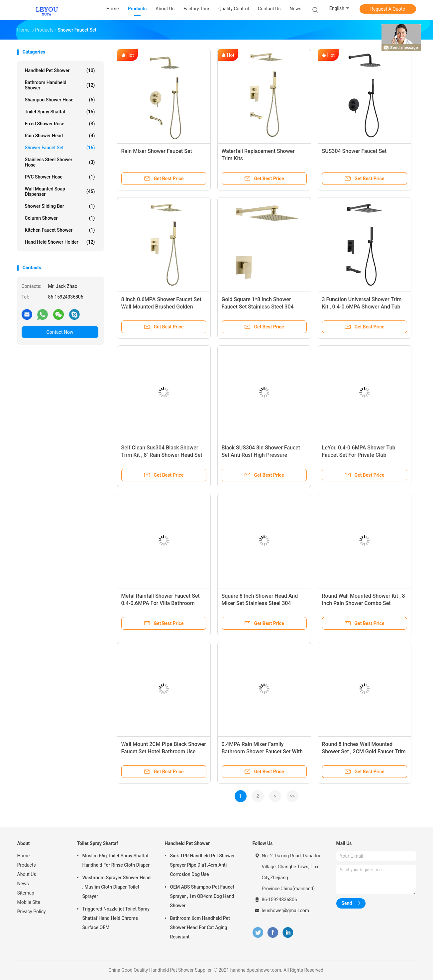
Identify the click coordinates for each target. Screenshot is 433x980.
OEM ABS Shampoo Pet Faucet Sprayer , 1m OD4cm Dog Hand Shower (202, 896)
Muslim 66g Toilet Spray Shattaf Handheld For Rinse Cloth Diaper (116, 860)
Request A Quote (387, 9)
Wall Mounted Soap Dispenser (60, 191)
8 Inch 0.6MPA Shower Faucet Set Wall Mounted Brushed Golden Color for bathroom (162, 307)
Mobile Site (29, 902)
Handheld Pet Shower (60, 70)
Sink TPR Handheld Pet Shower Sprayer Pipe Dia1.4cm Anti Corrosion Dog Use (203, 865)
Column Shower (60, 218)
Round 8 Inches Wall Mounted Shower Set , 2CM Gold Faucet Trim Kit (364, 751)
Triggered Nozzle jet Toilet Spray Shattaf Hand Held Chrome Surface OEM (116, 918)
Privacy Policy (32, 912)
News (23, 884)
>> (292, 796)
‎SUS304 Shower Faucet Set (354, 151)
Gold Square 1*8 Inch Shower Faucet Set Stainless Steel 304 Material (258, 307)
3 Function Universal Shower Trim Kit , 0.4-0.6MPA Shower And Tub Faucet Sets (362, 307)
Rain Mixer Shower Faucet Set (157, 151)
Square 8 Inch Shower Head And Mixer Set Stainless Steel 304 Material (260, 603)
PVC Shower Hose (60, 177)
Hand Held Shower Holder (60, 242)
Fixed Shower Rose (60, 124)
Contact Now (60, 332)
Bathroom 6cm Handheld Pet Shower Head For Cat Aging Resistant (200, 927)
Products (27, 865)
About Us (27, 874)
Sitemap (26, 893)
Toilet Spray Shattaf (60, 112)
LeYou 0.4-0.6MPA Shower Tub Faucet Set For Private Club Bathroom (359, 455)
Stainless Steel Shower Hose (60, 162)
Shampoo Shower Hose (60, 100)
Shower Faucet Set (60, 148)
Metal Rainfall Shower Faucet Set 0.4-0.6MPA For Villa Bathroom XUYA (161, 603)
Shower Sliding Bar (60, 206)
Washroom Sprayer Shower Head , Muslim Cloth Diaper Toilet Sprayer (117, 887)
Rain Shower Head (60, 136)
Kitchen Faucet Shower (60, 230)
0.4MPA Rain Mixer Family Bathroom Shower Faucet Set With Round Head (262, 751)
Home (24, 856)
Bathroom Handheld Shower (60, 85)
